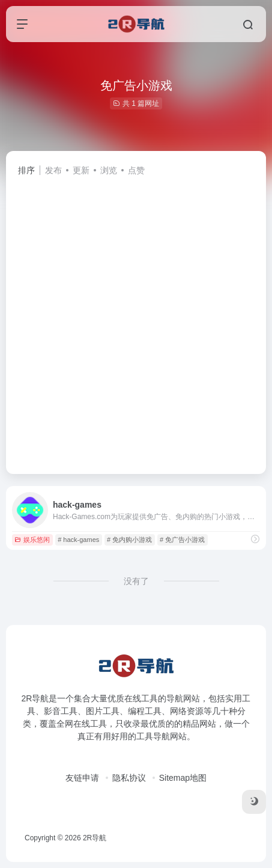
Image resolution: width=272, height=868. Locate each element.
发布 (53, 170)
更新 (81, 170)
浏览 (109, 170)
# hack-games (78, 540)
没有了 (136, 581)
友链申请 (82, 778)
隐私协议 (129, 778)
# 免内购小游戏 (129, 540)
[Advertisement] (136, 320)
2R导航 (95, 838)
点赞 (136, 170)
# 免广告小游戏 (182, 540)
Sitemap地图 (183, 778)
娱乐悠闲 (32, 540)
